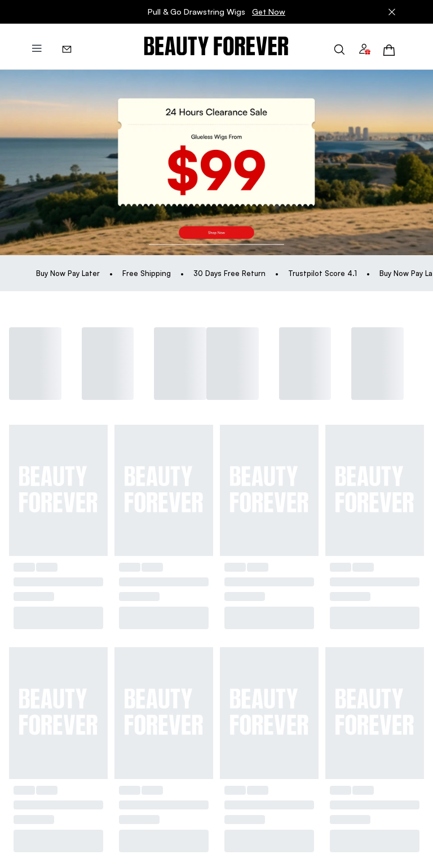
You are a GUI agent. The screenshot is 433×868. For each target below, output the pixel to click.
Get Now (269, 12)
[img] (216, 46)
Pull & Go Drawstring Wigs (216, 12)
